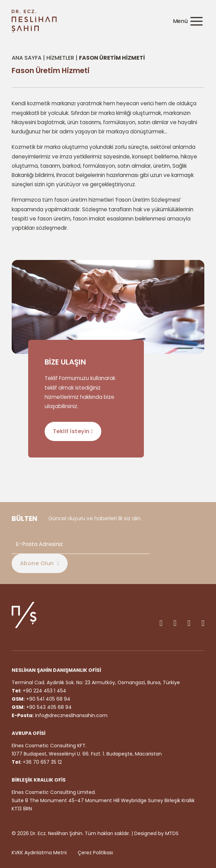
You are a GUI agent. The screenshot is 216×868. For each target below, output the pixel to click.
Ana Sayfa (27, 58)
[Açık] (188, 22)
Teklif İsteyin (73, 431)
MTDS (172, 833)
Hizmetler (60, 58)
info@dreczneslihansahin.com (71, 715)
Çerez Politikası (95, 853)
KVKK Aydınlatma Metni (39, 853)
